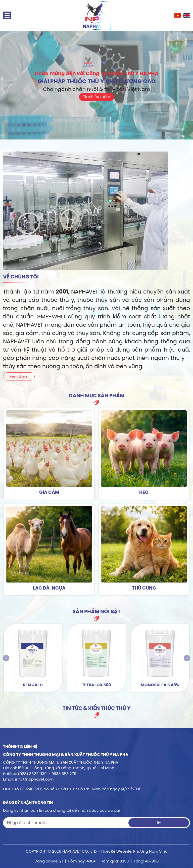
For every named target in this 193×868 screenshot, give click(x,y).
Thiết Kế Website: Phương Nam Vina (134, 851)
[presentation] (6, 658)
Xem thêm (19, 376)
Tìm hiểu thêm (97, 97)
